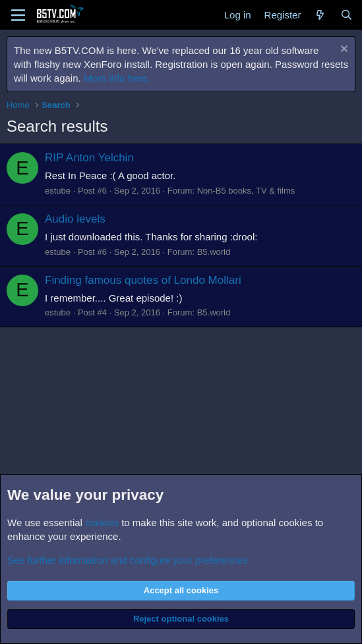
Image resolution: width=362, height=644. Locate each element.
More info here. (117, 78)
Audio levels (75, 219)
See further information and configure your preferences (127, 560)
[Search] (347, 15)
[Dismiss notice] (343, 50)
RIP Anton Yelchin (89, 158)
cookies (102, 523)
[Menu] (18, 15)
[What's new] (320, 15)
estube (58, 191)
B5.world (214, 252)
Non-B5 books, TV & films (246, 191)
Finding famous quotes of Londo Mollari (143, 280)
